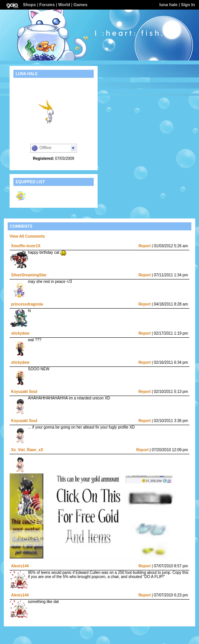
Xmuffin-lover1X (26, 246)
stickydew (20, 333)
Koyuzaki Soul (24, 392)
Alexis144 (20, 566)
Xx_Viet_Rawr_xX (27, 450)
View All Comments (27, 236)
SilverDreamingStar (29, 275)
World (64, 5)
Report (145, 246)
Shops (29, 5)
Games (81, 5)
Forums (47, 5)
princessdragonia (27, 304)
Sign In (188, 5)
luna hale (168, 5)
